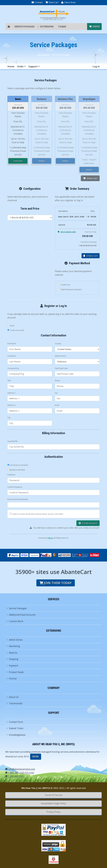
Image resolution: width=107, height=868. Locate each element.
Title (9, 381)
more (36, 757)
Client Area (68, 2)
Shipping (12, 659)
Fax (56, 393)
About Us (13, 697)
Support (33, 66)
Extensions (47, 27)
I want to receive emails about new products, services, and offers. (38, 514)
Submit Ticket (15, 728)
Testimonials (15, 703)
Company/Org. (13, 368)
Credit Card (64, 285)
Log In (96, 66)
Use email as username (18, 465)
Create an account (16, 330)
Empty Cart (91, 256)
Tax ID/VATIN (12, 441)
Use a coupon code (67, 232)
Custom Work (15, 621)
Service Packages (25, 27)
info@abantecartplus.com (20, 769)
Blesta (51, 538)
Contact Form (15, 722)
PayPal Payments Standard (70, 289)
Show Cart (90, 178)
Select (42, 161)
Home (11, 66)
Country (58, 344)
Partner (12, 679)
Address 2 (11, 405)
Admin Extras (15, 640)
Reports (12, 653)
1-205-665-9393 (15, 776)
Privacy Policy (53, 812)
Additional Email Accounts (21, 615)
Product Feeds (15, 672)
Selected (18, 161)
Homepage (43, 55)
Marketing (13, 646)
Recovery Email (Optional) (17, 499)
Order (94, 27)
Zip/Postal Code (61, 368)
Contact (37, 2)
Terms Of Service (53, 795)
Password (11, 475)
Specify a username (16, 470)
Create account (88, 523)
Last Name (12, 356)
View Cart (52, 2)
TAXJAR (62, 27)
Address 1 (11, 393)
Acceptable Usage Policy (53, 803)
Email (57, 405)
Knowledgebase (16, 735)
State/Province (61, 356)
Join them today (56, 583)
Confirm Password (15, 487)
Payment (12, 666)
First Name (12, 344)
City (9, 418)
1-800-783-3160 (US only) (20, 773)
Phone (57, 381)
